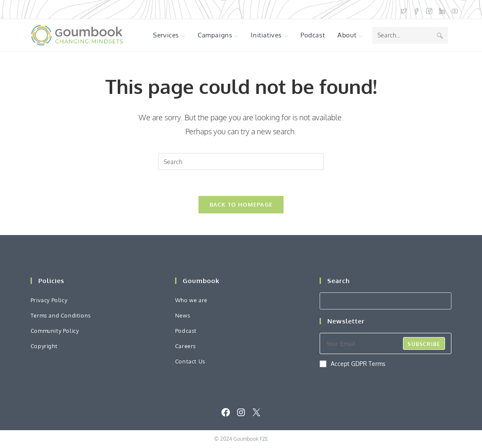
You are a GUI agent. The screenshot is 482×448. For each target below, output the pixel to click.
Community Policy (55, 331)
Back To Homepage (241, 204)
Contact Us (190, 361)
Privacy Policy (49, 300)
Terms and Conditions (61, 315)
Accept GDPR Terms (353, 364)
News (183, 315)
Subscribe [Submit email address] (424, 344)
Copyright (44, 346)
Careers (186, 346)
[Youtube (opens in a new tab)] (453, 10)
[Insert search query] (241, 162)
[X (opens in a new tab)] (404, 10)
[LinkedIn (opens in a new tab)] (442, 10)
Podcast (186, 331)
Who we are (191, 300)
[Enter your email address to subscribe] (386, 343)
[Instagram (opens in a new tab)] (429, 10)
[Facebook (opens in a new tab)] (417, 10)
